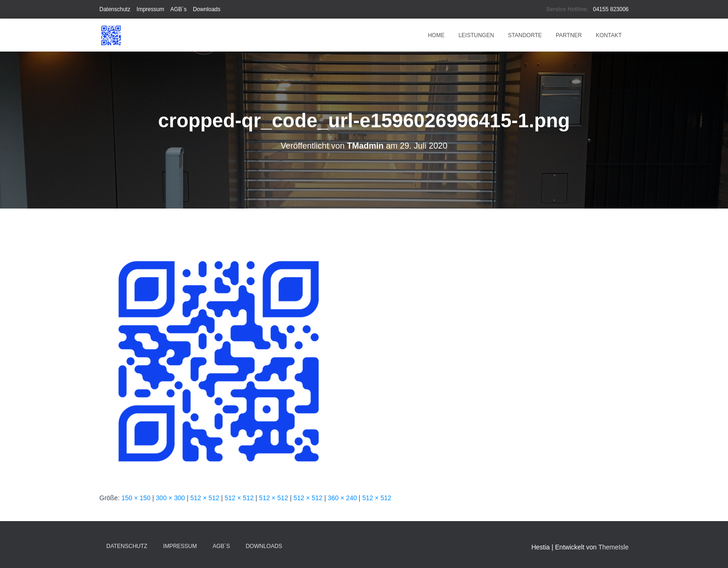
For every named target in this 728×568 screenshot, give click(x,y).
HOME (436, 35)
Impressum (150, 9)
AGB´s (179, 9)
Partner (569, 35)
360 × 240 (342, 498)
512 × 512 (205, 498)
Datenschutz (115, 9)
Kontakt (609, 35)
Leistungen (476, 35)
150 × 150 (136, 498)
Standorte (525, 35)
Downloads (206, 9)
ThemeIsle (614, 547)
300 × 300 (171, 498)
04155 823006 (611, 9)
